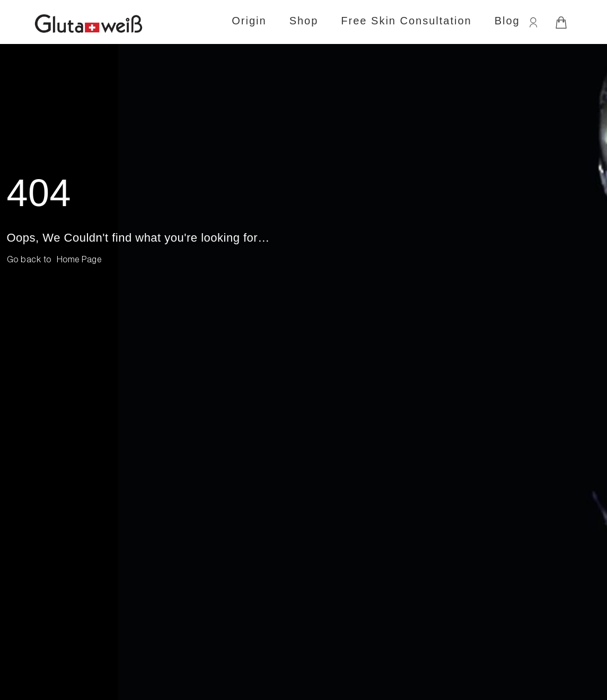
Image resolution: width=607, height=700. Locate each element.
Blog (507, 21)
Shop (304, 21)
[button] (79, 261)
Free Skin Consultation (406, 21)
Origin (249, 21)
